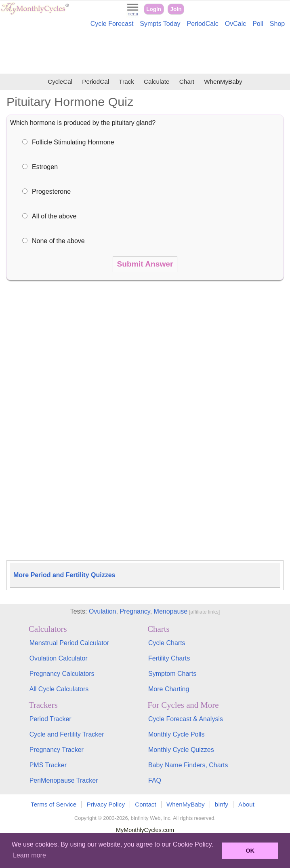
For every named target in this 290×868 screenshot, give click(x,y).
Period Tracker (50, 719)
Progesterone (51, 192)
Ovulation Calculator (59, 658)
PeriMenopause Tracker (64, 780)
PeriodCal (96, 82)
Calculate (157, 82)
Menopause (171, 611)
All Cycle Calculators (59, 689)
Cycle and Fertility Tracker (67, 734)
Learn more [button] (29, 855)
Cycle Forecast (112, 24)
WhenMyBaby (223, 82)
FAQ (155, 780)
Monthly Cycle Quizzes (181, 750)
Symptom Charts (172, 674)
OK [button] (250, 851)
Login (154, 9)
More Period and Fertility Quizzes (64, 575)
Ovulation (103, 611)
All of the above (54, 216)
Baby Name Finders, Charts (188, 765)
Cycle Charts (167, 643)
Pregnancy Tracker (57, 750)
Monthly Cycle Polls (177, 734)
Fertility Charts (169, 658)
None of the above (58, 241)
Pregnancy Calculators (62, 674)
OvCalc (235, 24)
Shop (277, 24)
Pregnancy (135, 611)
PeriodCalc (203, 24)
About (246, 804)
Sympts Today (160, 24)
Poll (258, 24)
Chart (187, 82)
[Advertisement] (145, 52)
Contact (145, 804)
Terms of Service (54, 804)
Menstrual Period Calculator (69, 643)
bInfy (222, 804)
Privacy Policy (106, 804)
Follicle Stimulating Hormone (73, 142)
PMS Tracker (48, 765)
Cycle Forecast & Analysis (186, 719)
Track (126, 82)
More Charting (169, 689)
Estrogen (45, 167)
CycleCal (60, 82)
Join (176, 9)
